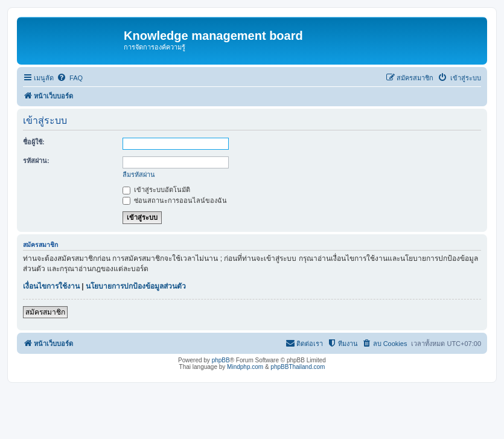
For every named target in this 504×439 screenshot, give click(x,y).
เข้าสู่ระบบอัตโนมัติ (156, 190)
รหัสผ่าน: (36, 161)
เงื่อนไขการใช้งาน (51, 286)
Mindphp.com (245, 367)
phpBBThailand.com (298, 367)
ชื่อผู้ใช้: (34, 142)
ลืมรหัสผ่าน (139, 175)
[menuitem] (70, 78)
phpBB (221, 360)
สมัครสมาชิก (45, 312)
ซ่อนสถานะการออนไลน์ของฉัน (175, 200)
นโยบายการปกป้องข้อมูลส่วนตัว (136, 286)
